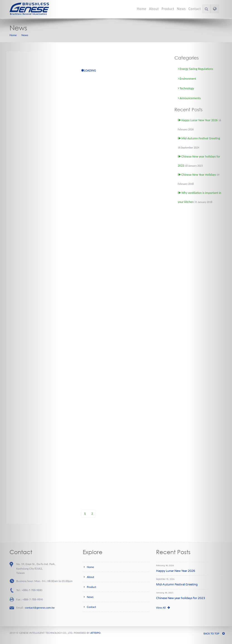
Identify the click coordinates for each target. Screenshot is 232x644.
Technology (186, 88)
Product (168, 9)
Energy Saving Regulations (196, 69)
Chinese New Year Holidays (197, 175)
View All (163, 608)
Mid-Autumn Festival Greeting (199, 138)
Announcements (189, 98)
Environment (187, 79)
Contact (195, 9)
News (181, 9)
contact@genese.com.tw (40, 608)
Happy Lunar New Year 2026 (198, 120)
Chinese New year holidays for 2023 (181, 598)
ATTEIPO (95, 633)
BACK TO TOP (214, 633)
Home (142, 9)
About (154, 9)
